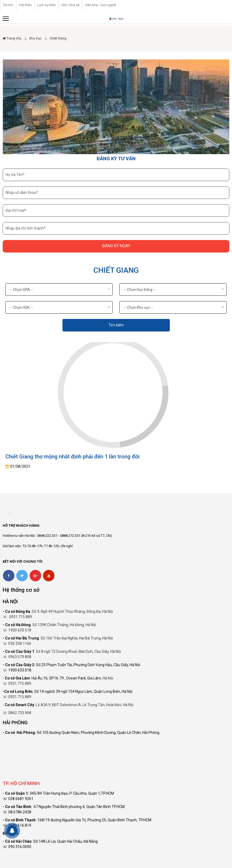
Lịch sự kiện (47, 5)
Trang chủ (12, 38)
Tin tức (8, 5)
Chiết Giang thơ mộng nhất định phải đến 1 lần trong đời (72, 457)
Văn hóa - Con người (101, 5)
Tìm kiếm (116, 325)
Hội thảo (25, 5)
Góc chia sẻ (70, 5)
